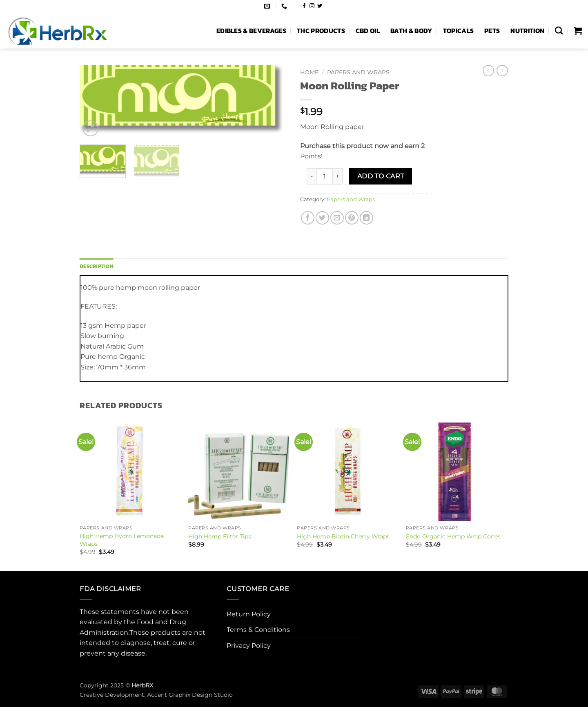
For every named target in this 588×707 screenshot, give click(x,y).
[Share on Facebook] (308, 218)
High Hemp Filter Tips (220, 536)
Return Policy (249, 614)
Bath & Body (411, 31)
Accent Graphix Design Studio (190, 695)
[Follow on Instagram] (312, 6)
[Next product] (488, 71)
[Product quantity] (325, 176)
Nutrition (527, 31)
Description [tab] (97, 266)
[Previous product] (502, 71)
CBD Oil (368, 31)
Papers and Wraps (358, 72)
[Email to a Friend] (337, 218)
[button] (578, 31)
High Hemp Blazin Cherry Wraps (343, 536)
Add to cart (381, 176)
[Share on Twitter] (322, 218)
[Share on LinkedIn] (366, 218)
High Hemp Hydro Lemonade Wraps (122, 540)
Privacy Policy (249, 646)
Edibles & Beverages (251, 31)
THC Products (321, 31)
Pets (492, 31)
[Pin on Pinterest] (352, 218)
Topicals (459, 31)
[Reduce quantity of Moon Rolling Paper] (312, 176)
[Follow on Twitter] (320, 6)
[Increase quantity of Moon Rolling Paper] (338, 176)
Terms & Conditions (258, 630)
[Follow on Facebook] (304, 6)
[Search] (559, 30)
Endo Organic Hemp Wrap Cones (453, 536)
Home (309, 72)
